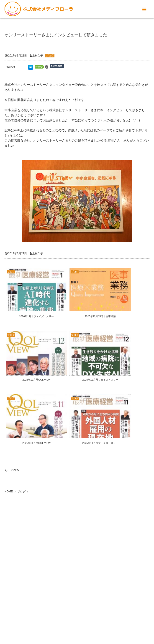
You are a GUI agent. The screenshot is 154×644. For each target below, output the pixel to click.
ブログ (50, 56)
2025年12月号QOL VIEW (36, 380)
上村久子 (38, 56)
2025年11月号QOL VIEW (36, 443)
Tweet (11, 67)
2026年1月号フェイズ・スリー (36, 316)
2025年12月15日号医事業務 (100, 316)
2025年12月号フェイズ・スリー (100, 380)
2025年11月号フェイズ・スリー (100, 443)
